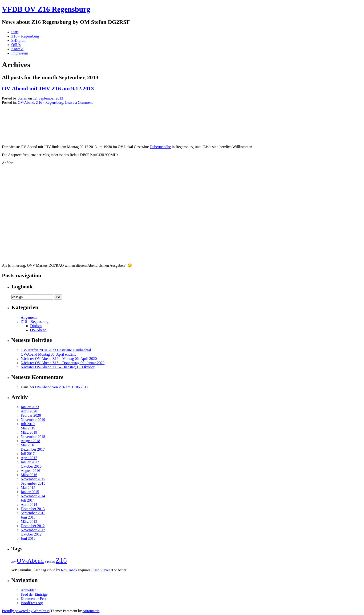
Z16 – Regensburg (25, 36)
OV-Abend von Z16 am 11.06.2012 (61, 387)
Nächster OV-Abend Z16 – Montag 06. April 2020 (59, 359)
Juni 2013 (28, 517)
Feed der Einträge (34, 594)
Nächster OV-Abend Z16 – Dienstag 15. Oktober (58, 367)
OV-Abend (26, 102)
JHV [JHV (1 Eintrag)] (14, 562)
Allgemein (29, 317)
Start (15, 32)
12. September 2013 (48, 98)
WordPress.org (32, 603)
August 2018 (30, 441)
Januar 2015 (30, 492)
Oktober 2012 (31, 534)
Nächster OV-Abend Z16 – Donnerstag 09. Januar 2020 (63, 363)
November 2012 (33, 530)
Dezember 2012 (33, 526)
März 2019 (29, 432)
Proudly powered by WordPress (26, 611)
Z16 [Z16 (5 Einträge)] (61, 560)
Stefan (22, 98)
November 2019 (33, 420)
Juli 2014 (28, 500)
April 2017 (29, 458)
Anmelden (29, 590)
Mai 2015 (28, 488)
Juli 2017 (28, 454)
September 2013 (33, 513)
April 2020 (29, 411)
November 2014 (33, 496)
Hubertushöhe (160, 147)
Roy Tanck (69, 570)
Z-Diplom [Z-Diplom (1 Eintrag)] (50, 562)
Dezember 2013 (33, 509)
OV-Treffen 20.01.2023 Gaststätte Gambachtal (56, 350)
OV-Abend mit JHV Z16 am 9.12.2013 (48, 88)
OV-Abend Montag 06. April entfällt (48, 354)
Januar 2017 (30, 462)
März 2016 (29, 475)
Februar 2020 (31, 415)
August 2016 (30, 471)
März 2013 (29, 522)
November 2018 (33, 437)
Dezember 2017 (33, 449)
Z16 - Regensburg (50, 102)
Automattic (91, 611)
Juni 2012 (28, 538)
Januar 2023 (30, 407)
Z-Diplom (19, 40)
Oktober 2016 (31, 466)
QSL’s (16, 45)
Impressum (20, 53)
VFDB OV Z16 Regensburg (46, 9)
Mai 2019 (28, 428)
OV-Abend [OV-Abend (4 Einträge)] (30, 561)
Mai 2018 (28, 445)
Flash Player (101, 570)
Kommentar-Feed (34, 599)
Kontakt (17, 49)
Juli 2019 (28, 424)
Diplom (36, 326)
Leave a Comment (79, 102)
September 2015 (33, 483)
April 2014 (29, 505)
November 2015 (33, 479)
